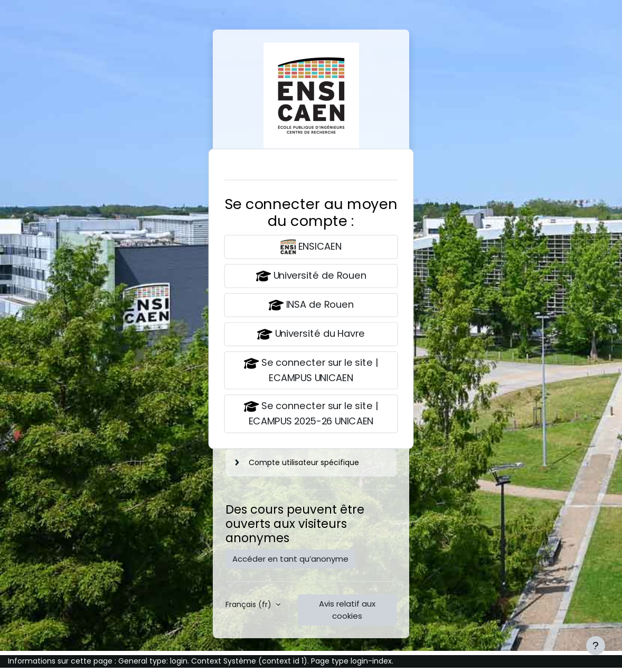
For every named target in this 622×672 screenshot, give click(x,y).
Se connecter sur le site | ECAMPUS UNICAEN (311, 370)
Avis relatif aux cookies (347, 609)
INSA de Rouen (311, 305)
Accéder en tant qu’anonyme (290, 559)
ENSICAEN (311, 247)
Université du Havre (311, 334)
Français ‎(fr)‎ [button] (249, 604)
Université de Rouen (311, 276)
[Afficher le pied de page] (596, 646)
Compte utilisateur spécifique (304, 462)
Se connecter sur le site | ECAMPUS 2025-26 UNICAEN (311, 413)
